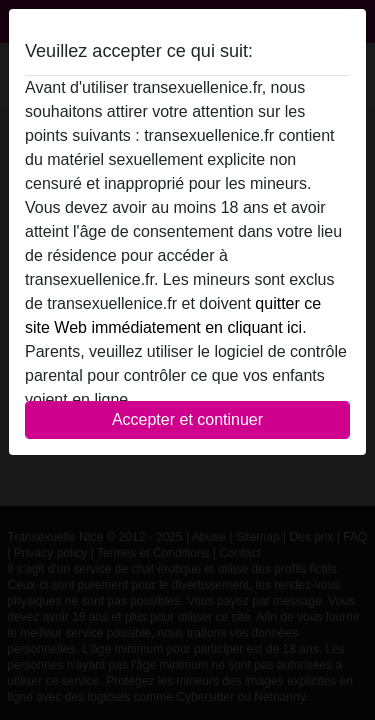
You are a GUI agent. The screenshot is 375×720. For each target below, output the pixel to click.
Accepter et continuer (187, 419)
